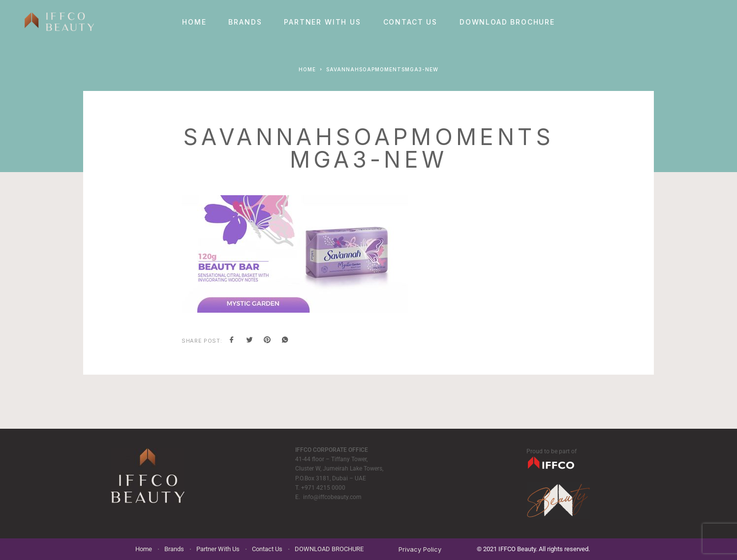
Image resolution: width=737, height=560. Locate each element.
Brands (245, 22)
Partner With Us (322, 22)
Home (194, 22)
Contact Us (410, 22)
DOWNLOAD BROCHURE (507, 22)
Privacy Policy (420, 549)
